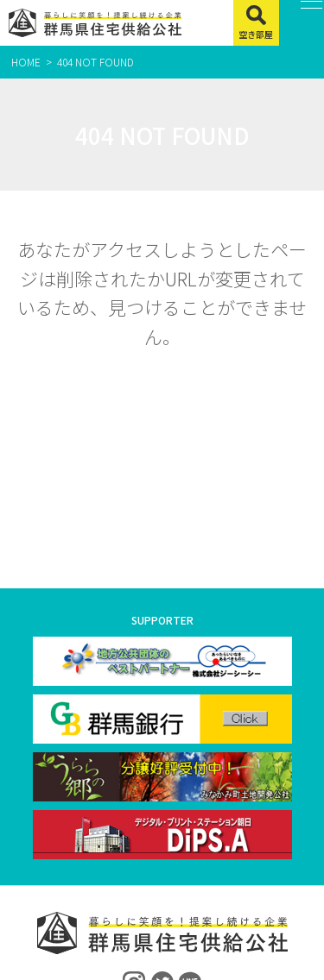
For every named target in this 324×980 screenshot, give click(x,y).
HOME (26, 62)
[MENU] (302, 23)
